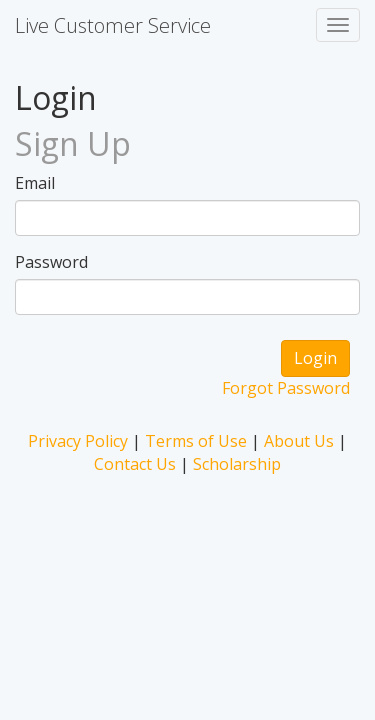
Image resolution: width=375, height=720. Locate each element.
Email (35, 183)
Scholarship (237, 464)
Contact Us (135, 464)
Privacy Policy (78, 441)
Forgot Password (286, 388)
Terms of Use (196, 441)
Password (51, 262)
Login (315, 358)
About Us (299, 441)
